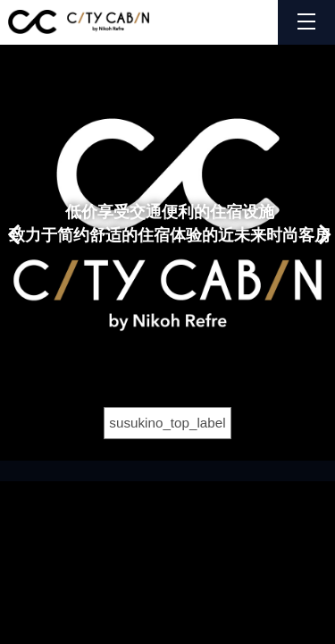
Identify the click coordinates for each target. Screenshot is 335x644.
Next (324, 224)
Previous (12, 224)
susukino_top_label (167, 423)
